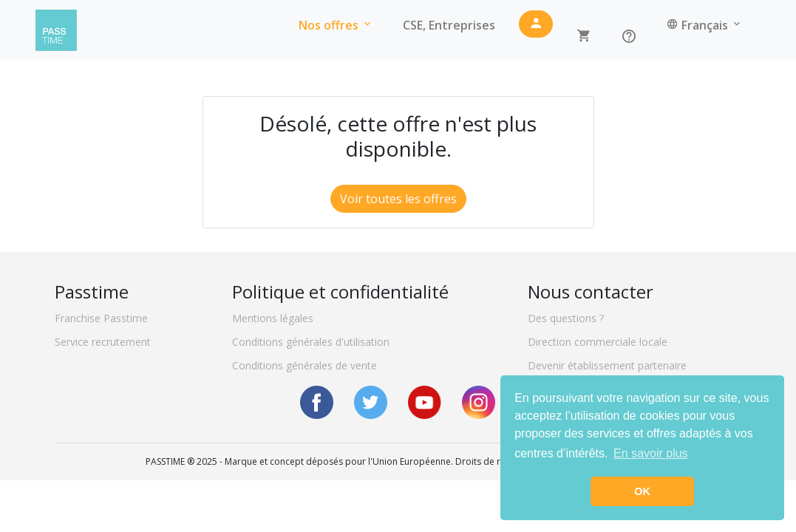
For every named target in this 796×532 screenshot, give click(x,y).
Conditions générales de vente (305, 365)
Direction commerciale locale (598, 342)
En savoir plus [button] (651, 453)
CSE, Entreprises (449, 30)
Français (705, 30)
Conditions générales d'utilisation (311, 342)
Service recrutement (103, 342)
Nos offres (336, 30)
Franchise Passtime (101, 318)
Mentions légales (273, 318)
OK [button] (642, 491)
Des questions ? (566, 318)
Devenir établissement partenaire (607, 365)
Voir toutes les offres (398, 199)
